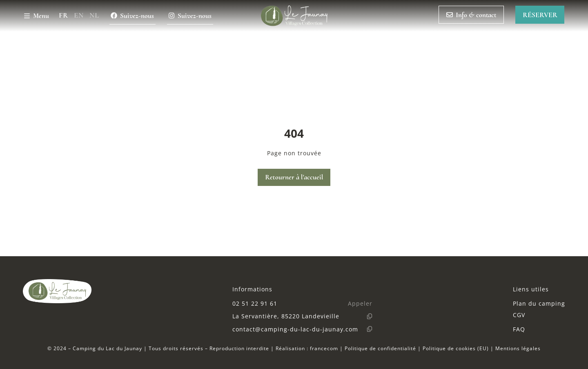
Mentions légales (518, 348)
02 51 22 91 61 (255, 303)
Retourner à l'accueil (294, 177)
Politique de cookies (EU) (456, 348)
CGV (519, 315)
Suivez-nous (132, 16)
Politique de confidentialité (380, 348)
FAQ (519, 329)
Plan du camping (539, 303)
